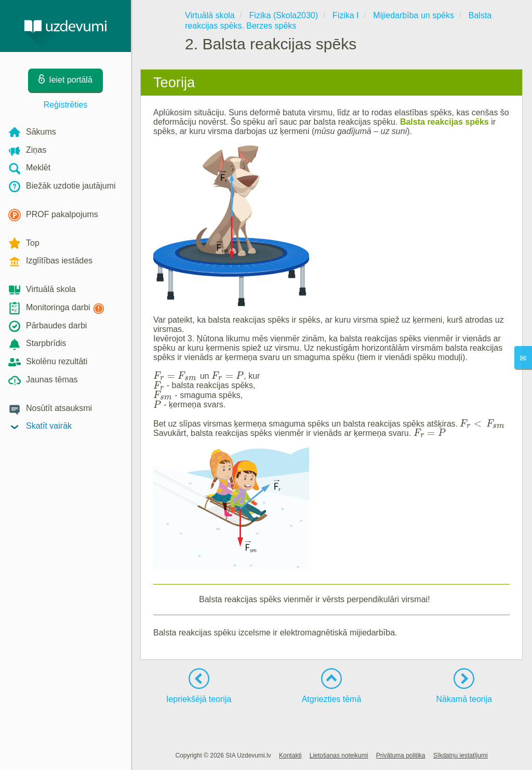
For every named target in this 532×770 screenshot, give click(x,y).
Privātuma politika (401, 755)
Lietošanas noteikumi (339, 755)
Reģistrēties (65, 105)
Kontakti (290, 755)
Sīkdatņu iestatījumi (461, 755)
